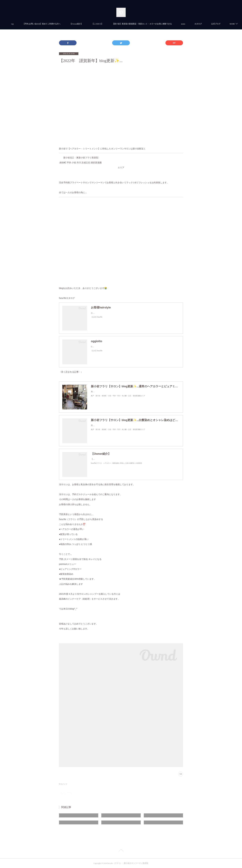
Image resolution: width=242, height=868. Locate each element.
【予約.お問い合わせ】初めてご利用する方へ (56, 24)
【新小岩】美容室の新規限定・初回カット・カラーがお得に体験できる (156, 24)
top (27, 24)
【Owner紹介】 (91, 24)
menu (198, 24)
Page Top (121, 851)
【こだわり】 (112, 24)
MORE (211, 24)
